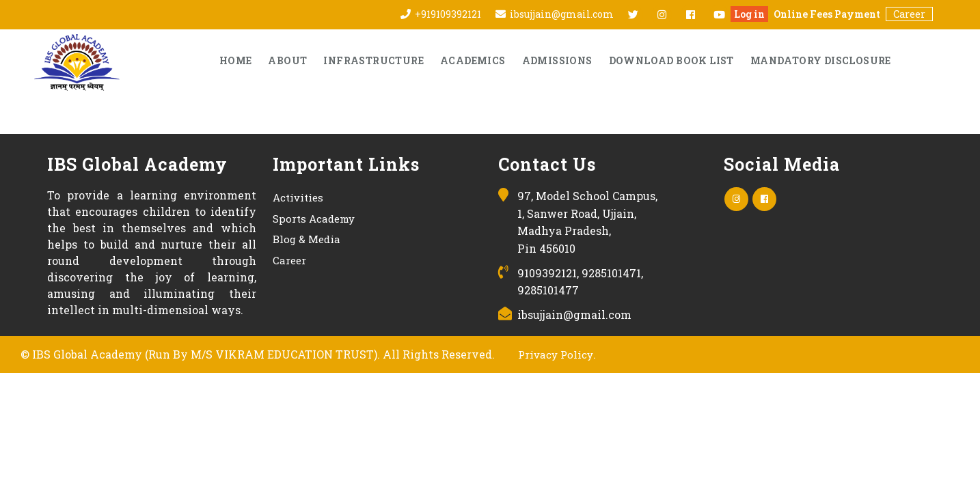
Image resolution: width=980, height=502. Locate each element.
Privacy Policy (556, 354)
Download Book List (671, 60)
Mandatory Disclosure (821, 60)
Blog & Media (307, 239)
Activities (298, 197)
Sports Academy (314, 219)
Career (909, 14)
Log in (749, 14)
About (287, 60)
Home (236, 60)
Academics (473, 60)
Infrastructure (373, 60)
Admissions (557, 60)
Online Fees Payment (827, 14)
